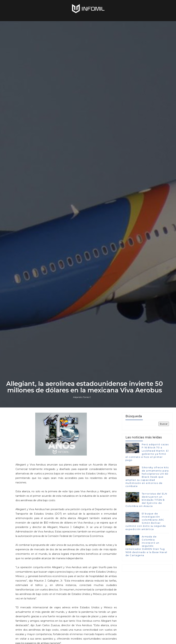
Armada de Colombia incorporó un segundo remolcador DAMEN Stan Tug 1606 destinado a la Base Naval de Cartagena (146, 546)
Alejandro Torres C (82, 397)
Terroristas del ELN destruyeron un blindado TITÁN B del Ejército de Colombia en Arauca (146, 500)
